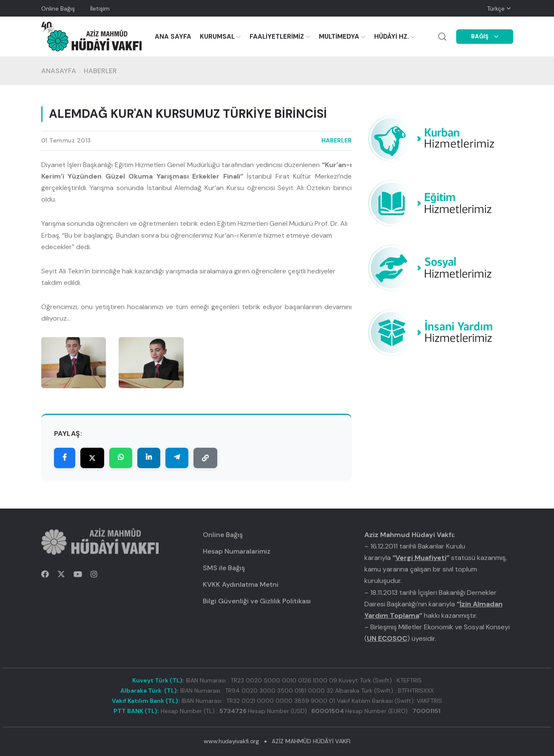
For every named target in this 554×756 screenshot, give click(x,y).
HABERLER (100, 71)
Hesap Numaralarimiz (237, 551)
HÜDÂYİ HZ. (392, 37)
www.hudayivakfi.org (231, 741)
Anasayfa (59, 71)
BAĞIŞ (485, 36)
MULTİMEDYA (339, 37)
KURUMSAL (217, 37)
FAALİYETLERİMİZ (277, 37)
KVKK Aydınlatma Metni (241, 584)
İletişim (100, 9)
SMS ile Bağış (224, 568)
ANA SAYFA (173, 37)
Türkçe (496, 9)
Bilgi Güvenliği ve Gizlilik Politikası (257, 601)
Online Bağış (58, 9)
